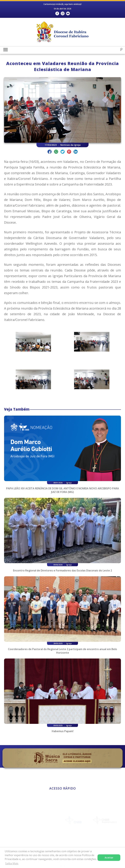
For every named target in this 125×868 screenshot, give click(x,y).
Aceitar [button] (109, 858)
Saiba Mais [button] (12, 863)
